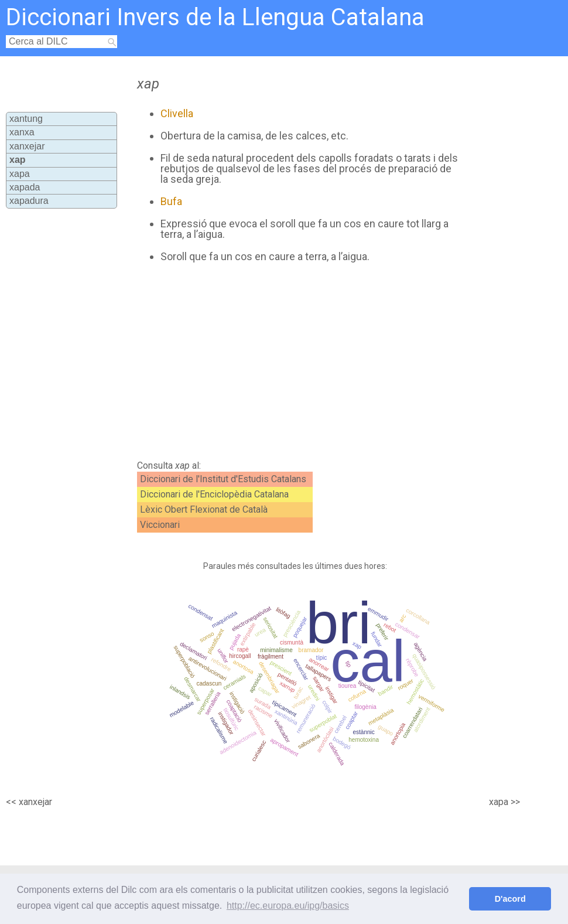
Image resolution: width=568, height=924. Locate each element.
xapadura (29, 201)
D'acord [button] (510, 899)
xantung (26, 119)
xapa (20, 174)
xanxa (22, 132)
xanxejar (27, 146)
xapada (25, 187)
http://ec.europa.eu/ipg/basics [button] (288, 906)
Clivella (177, 113)
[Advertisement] (290, 362)
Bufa (171, 201)
